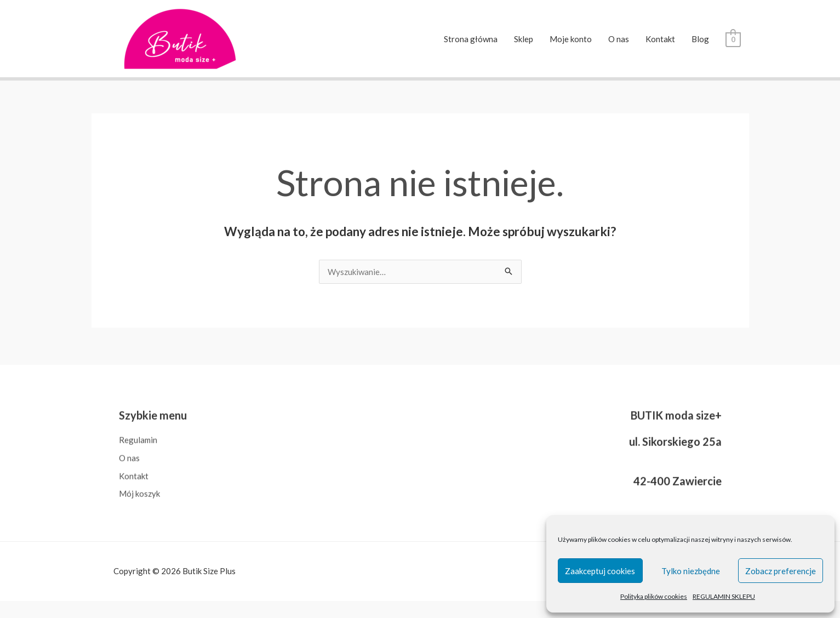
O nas (619, 39)
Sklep (524, 39)
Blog (700, 39)
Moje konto (571, 39)
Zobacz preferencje (781, 571)
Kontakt (660, 39)
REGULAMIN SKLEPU (724, 596)
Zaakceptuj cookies (600, 571)
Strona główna (471, 39)
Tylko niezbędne (691, 571)
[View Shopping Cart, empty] (733, 39)
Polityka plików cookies (654, 596)
